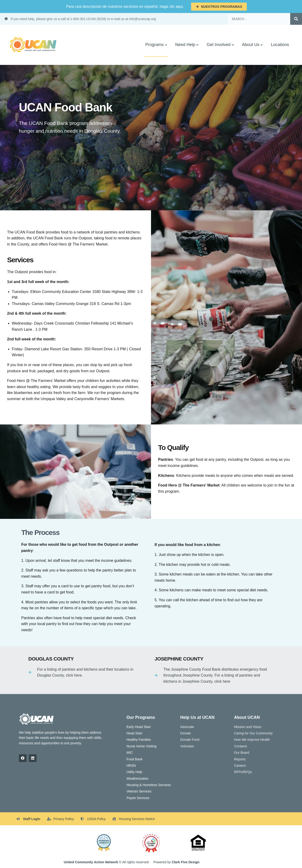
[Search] (296, 19)
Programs (155, 45)
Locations (280, 45)
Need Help (185, 45)
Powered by (176, 862)
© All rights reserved (106, 862)
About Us (251, 45)
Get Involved (219, 45)
